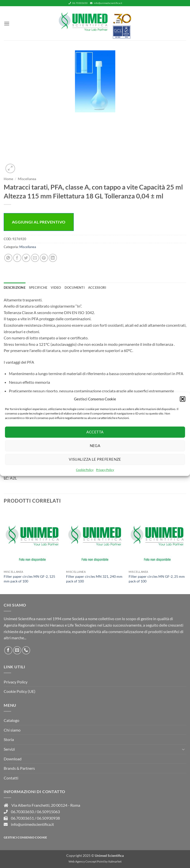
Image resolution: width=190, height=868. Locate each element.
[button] (183, 399)
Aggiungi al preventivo (39, 222)
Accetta (95, 432)
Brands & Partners (19, 768)
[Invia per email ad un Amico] (35, 258)
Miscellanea (27, 179)
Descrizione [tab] (15, 288)
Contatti (11, 778)
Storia (9, 739)
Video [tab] (56, 288)
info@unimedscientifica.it (106, 3)
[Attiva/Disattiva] (183, 749)
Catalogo (12, 720)
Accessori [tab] (97, 288)
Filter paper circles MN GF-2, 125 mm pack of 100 (29, 579)
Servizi (9, 749)
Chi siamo (12, 730)
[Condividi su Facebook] (17, 258)
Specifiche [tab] (38, 288)
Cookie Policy (85, 470)
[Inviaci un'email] (17, 650)
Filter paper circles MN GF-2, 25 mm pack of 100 (157, 579)
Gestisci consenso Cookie (25, 837)
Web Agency (77, 861)
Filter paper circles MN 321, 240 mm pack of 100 (94, 579)
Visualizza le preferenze (95, 459)
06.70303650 (78, 3)
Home (8, 179)
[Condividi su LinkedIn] (53, 258)
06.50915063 (48, 812)
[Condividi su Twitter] (26, 258)
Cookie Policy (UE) (20, 691)
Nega (95, 446)
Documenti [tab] (75, 288)
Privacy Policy (105, 470)
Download (13, 759)
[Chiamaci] (26, 650)
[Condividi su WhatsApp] (8, 258)
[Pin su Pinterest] (44, 258)
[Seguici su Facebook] (8, 650)
